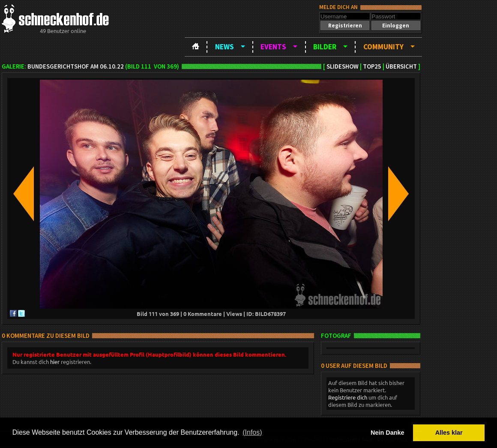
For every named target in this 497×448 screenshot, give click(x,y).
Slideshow (343, 66)
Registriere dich (348, 397)
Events (273, 47)
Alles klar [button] (449, 433)
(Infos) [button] (252, 432)
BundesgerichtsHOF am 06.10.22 (76, 66)
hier (55, 362)
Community (383, 47)
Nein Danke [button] (387, 433)
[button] (345, 26)
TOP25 (372, 66)
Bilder (325, 47)
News (225, 47)
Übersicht (401, 66)
